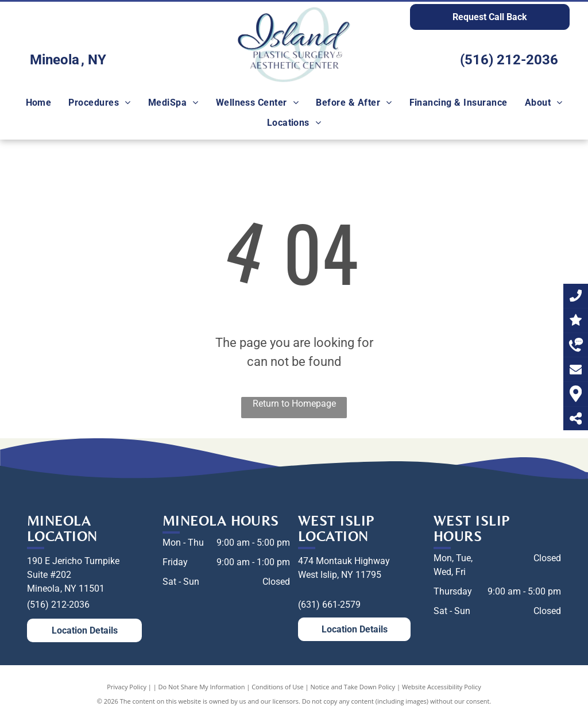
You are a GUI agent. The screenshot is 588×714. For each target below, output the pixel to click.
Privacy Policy (127, 687)
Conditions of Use (278, 687)
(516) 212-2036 (509, 60)
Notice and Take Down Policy (353, 687)
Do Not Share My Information (202, 687)
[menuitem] (39, 103)
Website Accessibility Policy (442, 687)
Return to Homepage (294, 404)
